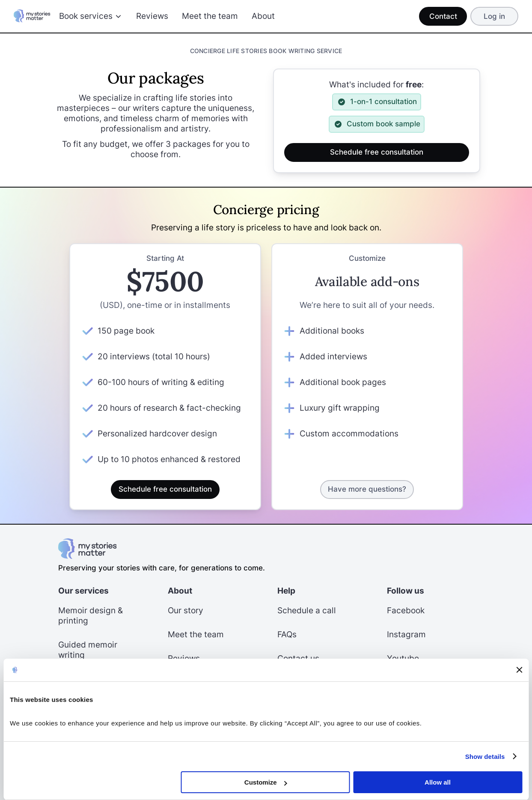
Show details (485, 757)
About (263, 16)
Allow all (438, 782)
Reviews (152, 16)
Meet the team (210, 16)
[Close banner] (519, 670)
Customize (266, 782)
